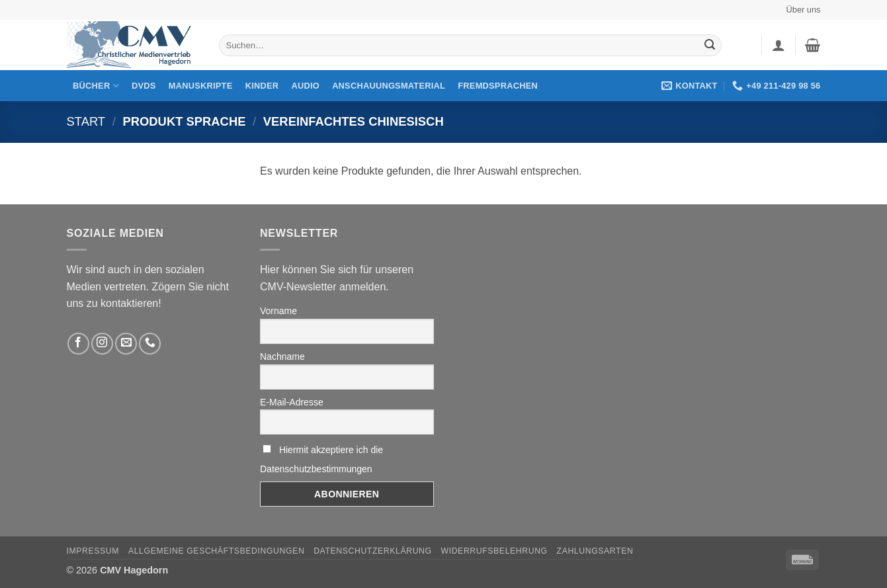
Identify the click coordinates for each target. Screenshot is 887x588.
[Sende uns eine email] (126, 344)
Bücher (96, 86)
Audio (305, 86)
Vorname (278, 311)
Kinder (262, 86)
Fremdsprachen (498, 86)
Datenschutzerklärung (373, 551)
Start (86, 121)
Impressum (93, 551)
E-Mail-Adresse (292, 402)
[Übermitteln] (710, 46)
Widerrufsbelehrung (494, 551)
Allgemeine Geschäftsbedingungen (216, 551)
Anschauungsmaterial (389, 86)
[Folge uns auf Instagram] (102, 344)
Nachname (282, 357)
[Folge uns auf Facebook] (78, 344)
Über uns (804, 10)
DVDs (144, 86)
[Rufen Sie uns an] (150, 344)
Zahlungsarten (595, 551)
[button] (779, 45)
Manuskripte (201, 86)
